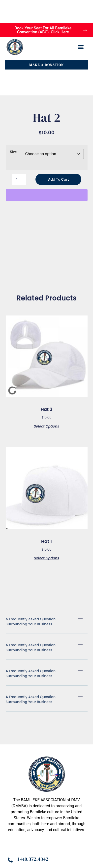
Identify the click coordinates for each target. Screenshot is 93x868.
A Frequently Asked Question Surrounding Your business (31, 622)
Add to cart (59, 179)
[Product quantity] (19, 179)
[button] (81, 47)
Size (13, 152)
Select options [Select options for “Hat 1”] (46, 558)
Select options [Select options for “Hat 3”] (46, 426)
